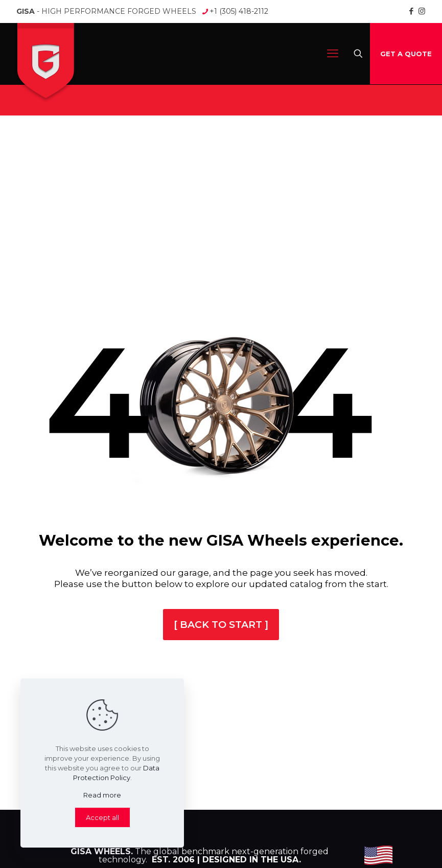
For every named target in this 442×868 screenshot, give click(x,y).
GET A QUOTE (406, 54)
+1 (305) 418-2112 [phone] (239, 11)
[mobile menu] (333, 54)
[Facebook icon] (411, 11)
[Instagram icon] (422, 11)
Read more (102, 795)
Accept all (102, 817)
